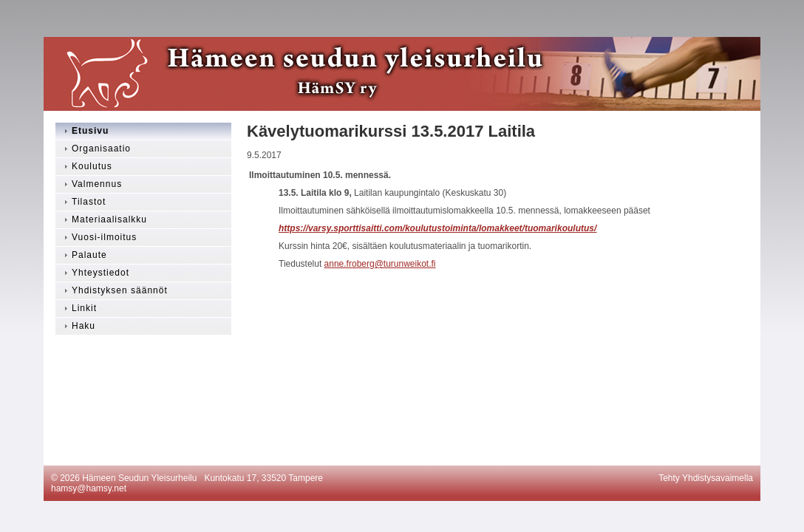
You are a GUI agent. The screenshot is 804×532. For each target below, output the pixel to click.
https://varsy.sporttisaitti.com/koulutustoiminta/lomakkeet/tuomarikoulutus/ (437, 228)
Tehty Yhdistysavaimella (706, 478)
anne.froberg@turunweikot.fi (380, 264)
